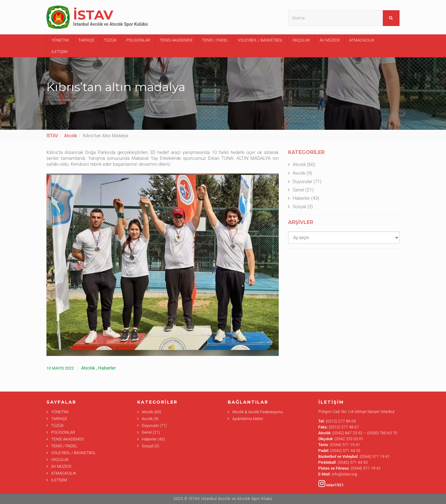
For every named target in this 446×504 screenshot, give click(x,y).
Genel (298, 190)
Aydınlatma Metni (248, 419)
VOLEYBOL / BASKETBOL (260, 40)
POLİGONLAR (138, 40)
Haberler (107, 368)
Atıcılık (71, 136)
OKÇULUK (301, 40)
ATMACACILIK (362, 40)
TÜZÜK (110, 40)
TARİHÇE (86, 40)
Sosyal (299, 207)
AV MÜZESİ (330, 40)
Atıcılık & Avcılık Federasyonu (258, 412)
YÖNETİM (60, 40)
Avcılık (299, 173)
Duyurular (302, 182)
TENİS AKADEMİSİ (176, 40)
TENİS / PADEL (215, 40)
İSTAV (52, 136)
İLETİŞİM (59, 52)
